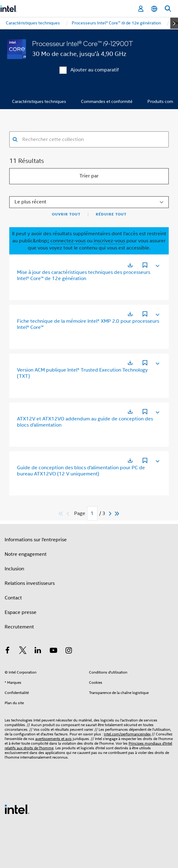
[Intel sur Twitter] (23, 651)
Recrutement (19, 627)
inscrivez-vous (109, 241)
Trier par (89, 176)
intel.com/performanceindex (127, 734)
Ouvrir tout (66, 214)
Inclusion (14, 569)
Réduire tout (111, 214)
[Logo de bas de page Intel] (17, 809)
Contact (13, 598)
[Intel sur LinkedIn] (38, 651)
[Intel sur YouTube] (53, 651)
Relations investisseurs (30, 583)
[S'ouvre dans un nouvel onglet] (130, 265)
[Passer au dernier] (117, 514)
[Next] (111, 514)
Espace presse (21, 612)
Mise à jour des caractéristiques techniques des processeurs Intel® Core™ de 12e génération (84, 275)
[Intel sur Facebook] (7, 651)
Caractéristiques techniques (39, 101)
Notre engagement (26, 554)
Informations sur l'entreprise (36, 540)
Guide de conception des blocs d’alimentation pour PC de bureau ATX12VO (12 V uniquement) (81, 471)
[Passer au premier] (61, 514)
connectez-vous (68, 241)
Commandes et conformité (107, 101)
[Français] (154, 9)
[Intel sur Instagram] (69, 651)
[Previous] (69, 514)
